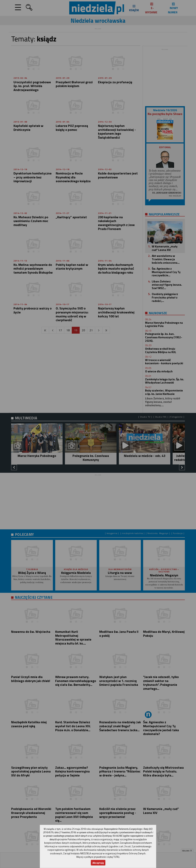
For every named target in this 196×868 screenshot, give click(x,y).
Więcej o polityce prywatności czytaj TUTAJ (98, 857)
